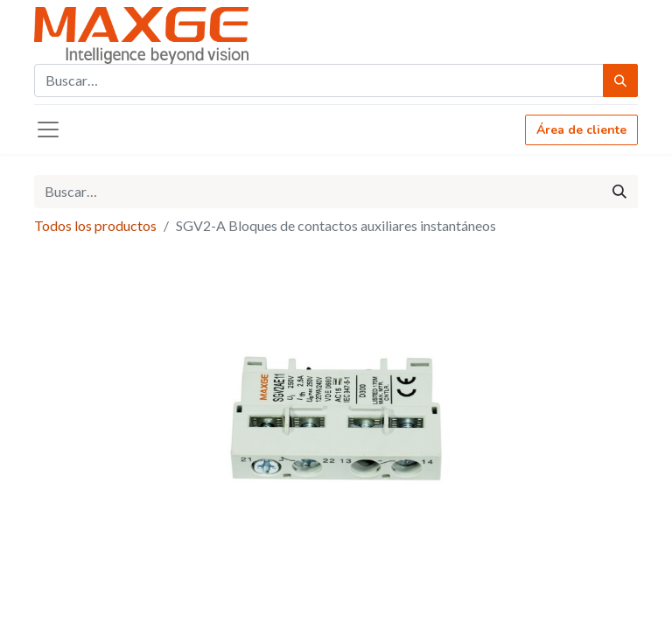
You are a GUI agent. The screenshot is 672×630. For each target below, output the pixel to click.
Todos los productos (95, 225)
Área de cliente (581, 130)
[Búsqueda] (620, 80)
